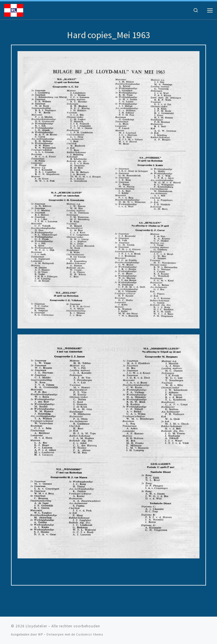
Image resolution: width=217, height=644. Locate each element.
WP (41, 634)
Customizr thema (90, 634)
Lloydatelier (36, 626)
